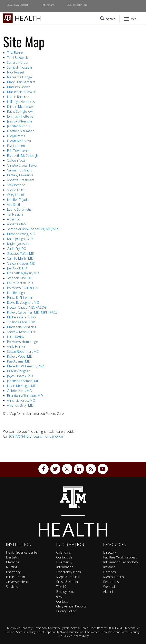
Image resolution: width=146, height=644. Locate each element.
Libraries (109, 572)
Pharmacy (13, 572)
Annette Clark (17, 224)
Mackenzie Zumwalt (21, 92)
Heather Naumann (21, 131)
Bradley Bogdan (19, 371)
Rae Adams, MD (19, 361)
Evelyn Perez (16, 136)
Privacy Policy (66, 611)
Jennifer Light (16, 293)
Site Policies (65, 636)
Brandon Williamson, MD (25, 396)
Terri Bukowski (18, 58)
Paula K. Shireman (20, 298)
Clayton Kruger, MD (21, 263)
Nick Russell (16, 72)
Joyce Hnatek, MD (20, 376)
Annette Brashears (21, 180)
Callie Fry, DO (17, 249)
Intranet (109, 567)
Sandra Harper (18, 62)
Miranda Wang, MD (21, 234)
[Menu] (131, 19)
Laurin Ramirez (18, 97)
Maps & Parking (68, 577)
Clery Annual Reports (71, 606)
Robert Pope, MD (20, 356)
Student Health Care (77, 5)
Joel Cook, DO (17, 268)
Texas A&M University (20, 628)
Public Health (15, 577)
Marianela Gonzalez (22, 327)
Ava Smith (14, 205)
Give (59, 596)
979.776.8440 (19, 436)
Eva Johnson (16, 146)
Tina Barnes (16, 53)
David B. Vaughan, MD (23, 303)
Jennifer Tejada (18, 200)
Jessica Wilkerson (19, 121)
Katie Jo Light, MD (20, 239)
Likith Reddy (16, 337)
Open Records (99, 628)
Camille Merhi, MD (21, 258)
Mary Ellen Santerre (21, 82)
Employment (65, 592)
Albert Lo (14, 219)
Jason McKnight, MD (22, 386)
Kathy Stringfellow (20, 111)
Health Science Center (22, 552)
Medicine (13, 562)
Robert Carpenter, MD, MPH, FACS (32, 312)
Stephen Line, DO (20, 278)
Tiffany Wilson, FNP (21, 322)
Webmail (109, 587)
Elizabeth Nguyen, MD (23, 273)
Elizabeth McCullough (22, 156)
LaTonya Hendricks (21, 102)
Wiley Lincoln (16, 195)
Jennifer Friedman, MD (23, 381)
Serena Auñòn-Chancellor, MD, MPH (34, 229)
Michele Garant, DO (21, 317)
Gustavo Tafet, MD (21, 254)
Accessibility (81, 636)
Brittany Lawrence (20, 175)
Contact (62, 601)
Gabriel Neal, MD (20, 391)
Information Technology (120, 562)
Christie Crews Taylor (22, 165)
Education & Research (18, 5)
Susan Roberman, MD (23, 351)
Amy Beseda (16, 185)
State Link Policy (26, 632)
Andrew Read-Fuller (21, 332)
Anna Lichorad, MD (21, 400)
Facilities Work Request (120, 557)
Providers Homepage (22, 342)
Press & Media (67, 582)
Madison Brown (19, 87)
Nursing (12, 567)
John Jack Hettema (20, 116)
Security (134, 632)
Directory (110, 552)
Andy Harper (16, 347)
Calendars (64, 552)
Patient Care (48, 5)
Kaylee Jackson (18, 244)
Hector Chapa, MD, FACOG (27, 307)
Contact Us (64, 557)
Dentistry (12, 557)
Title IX (61, 587)
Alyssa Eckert (16, 190)
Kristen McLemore (21, 107)
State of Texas (80, 628)
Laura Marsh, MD (20, 283)
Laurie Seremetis (19, 209)
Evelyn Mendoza (19, 141)
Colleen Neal (16, 160)
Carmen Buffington (21, 170)
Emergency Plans (69, 572)
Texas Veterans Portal (115, 632)
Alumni (108, 592)
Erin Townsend (18, 151)
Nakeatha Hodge (19, 77)
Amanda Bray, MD (20, 405)
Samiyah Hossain (19, 67)
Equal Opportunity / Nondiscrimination (60, 632)
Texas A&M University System (52, 628)
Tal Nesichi (15, 214)
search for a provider (49, 436)
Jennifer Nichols (18, 126)
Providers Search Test (23, 288)
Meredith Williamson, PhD (26, 366)
